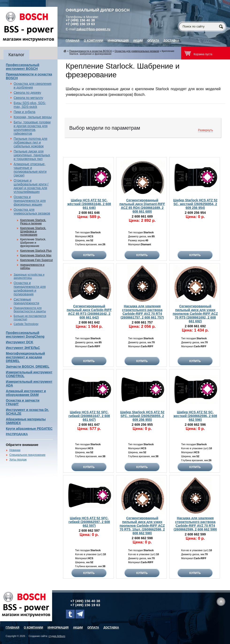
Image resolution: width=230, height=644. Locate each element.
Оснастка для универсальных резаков (32, 211)
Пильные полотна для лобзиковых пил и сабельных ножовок (30, 142)
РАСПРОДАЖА (17, 434)
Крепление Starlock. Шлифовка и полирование (33, 231)
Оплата (153, 41)
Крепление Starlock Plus (36, 251)
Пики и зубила (25, 112)
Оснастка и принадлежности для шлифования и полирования (30, 289)
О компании (94, 41)
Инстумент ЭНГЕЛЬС (23, 348)
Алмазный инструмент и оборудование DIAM (26, 393)
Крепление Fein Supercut (36, 260)
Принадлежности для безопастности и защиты (30, 310)
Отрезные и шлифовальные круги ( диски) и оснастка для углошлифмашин (31, 186)
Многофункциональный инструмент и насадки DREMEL (25, 357)
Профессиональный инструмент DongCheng (25, 335)
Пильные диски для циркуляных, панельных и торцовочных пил (32, 155)
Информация (118, 41)
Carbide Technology (26, 324)
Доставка (171, 41)
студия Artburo (57, 636)
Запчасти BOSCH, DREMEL (28, 367)
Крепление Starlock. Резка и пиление (33, 222)
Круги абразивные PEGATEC (29, 429)
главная (73, 41)
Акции (138, 41)
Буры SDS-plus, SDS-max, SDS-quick (30, 105)
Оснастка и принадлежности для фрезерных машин (30, 201)
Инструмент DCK (20, 342)
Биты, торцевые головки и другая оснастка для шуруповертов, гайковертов (32, 128)
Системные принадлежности (26, 301)
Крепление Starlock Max (36, 255)
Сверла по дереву (27, 93)
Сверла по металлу (28, 98)
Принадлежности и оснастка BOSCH (91, 51)
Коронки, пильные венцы (33, 117)
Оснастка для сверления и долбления (33, 86)
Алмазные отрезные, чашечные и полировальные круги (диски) (30, 170)
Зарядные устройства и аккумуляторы (29, 276)
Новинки (15, 450)
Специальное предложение (27, 455)
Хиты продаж (18, 460)
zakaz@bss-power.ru (94, 29)
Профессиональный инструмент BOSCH (23, 67)
